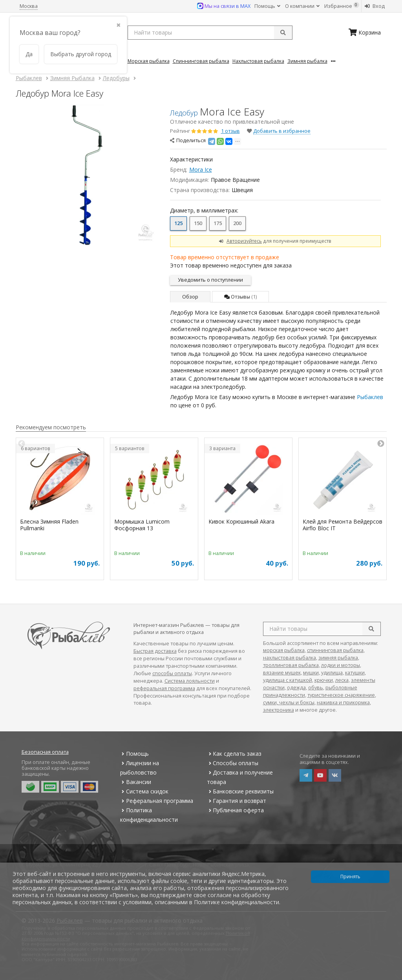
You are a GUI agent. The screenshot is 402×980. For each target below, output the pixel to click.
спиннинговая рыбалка (335, 650)
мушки (311, 673)
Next (381, 444)
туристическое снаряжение (341, 695)
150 (198, 223)
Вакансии (136, 782)
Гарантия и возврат (237, 801)
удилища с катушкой (288, 680)
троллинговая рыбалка (291, 665)
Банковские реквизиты (240, 791)
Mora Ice (201, 169)
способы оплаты (172, 673)
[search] (371, 629)
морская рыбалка (284, 650)
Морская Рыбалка (149, 61)
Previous (22, 444)
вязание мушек (282, 673)
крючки (324, 680)
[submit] (283, 33)
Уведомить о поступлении (210, 280)
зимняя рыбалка (338, 658)
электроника (279, 710)
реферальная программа (164, 688)
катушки (355, 673)
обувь (316, 688)
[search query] (210, 33)
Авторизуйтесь (244, 241)
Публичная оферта (235, 810)
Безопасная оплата (45, 752)
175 (218, 223)
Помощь (267, 6)
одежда (296, 688)
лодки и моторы (341, 665)
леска (342, 680)
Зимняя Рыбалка (307, 61)
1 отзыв (230, 131)
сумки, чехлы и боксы (289, 702)
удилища (332, 673)
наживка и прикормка (343, 702)
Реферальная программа (157, 801)
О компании (302, 6)
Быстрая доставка (155, 651)
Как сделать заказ (234, 754)
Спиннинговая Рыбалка (201, 61)
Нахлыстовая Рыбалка (258, 61)
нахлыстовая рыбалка (290, 658)
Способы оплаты (233, 763)
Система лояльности (190, 681)
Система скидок (144, 791)
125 (178, 223)
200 (237, 223)
